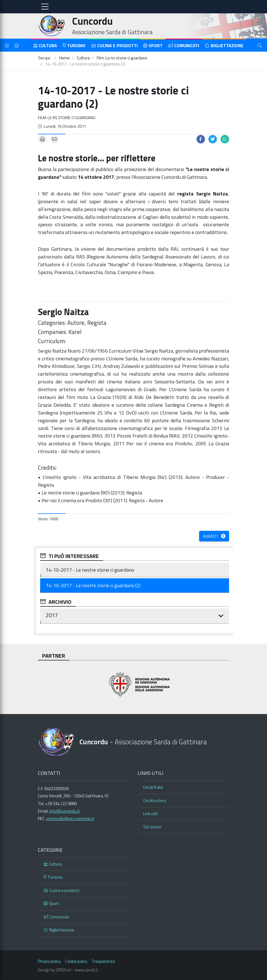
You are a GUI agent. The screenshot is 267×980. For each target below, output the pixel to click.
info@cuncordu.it (65, 811)
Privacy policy (49, 961)
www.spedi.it (86, 970)
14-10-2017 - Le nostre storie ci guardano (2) (93, 585)
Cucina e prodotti (114, 46)
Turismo (74, 46)
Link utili (150, 814)
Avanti (214, 536)
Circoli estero (155, 801)
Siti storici (152, 827)
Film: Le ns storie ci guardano (67, 118)
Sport (153, 46)
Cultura (45, 46)
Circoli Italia (153, 787)
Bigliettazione (224, 46)
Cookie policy (76, 961)
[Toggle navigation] (45, 7)
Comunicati (184, 46)
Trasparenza (103, 961)
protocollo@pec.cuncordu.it (70, 819)
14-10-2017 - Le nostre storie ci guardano (90, 570)
